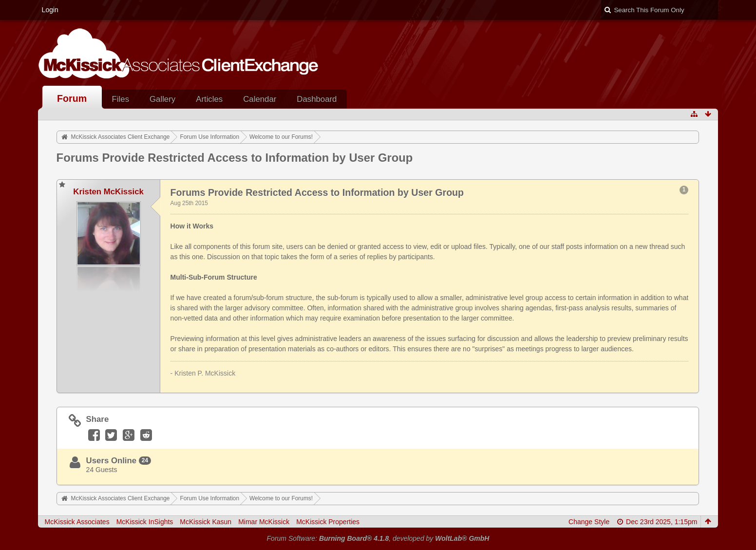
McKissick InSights (145, 522)
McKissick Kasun (206, 522)
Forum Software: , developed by (378, 538)
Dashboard (317, 99)
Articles (209, 99)
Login (50, 10)
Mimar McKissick (264, 522)
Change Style (589, 522)
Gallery (162, 99)
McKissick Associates (77, 522)
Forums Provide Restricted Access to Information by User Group (235, 158)
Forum (72, 98)
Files (121, 99)
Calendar (260, 99)
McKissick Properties (328, 522)
